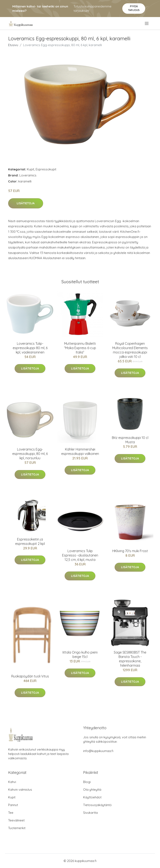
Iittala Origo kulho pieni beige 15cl (80, 654)
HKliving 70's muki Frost (130, 551)
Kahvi (12, 782)
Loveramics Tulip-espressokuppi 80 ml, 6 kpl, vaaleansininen (30, 348)
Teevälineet (16, 820)
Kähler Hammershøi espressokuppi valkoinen (80, 451)
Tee (11, 813)
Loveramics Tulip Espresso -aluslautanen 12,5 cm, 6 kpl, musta (80, 555)
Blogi (87, 782)
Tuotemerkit (17, 828)
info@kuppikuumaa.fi (98, 751)
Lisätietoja (26, 203)
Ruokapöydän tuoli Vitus (30, 676)
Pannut (13, 805)
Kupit (31, 169)
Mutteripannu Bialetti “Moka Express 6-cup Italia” (80, 348)
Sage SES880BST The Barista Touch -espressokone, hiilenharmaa (130, 659)
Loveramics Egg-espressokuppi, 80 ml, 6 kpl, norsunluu (30, 454)
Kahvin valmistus (20, 790)
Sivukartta (90, 813)
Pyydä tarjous (134, 8)
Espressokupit (46, 169)
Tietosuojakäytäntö (97, 805)
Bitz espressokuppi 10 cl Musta (130, 440)
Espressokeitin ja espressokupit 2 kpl (30, 541)
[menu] (147, 23)
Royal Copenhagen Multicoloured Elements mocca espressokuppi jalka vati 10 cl (130, 350)
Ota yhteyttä (92, 790)
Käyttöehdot (92, 797)
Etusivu (13, 45)
